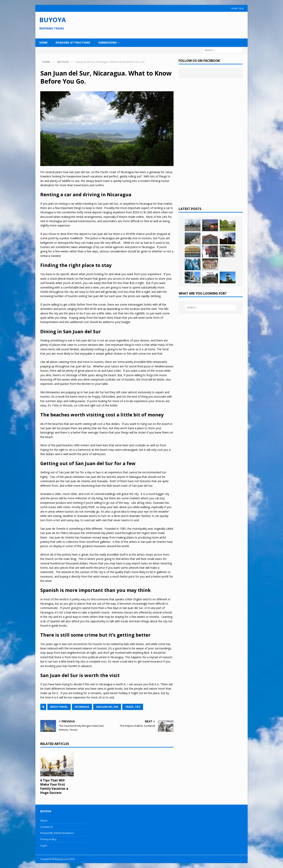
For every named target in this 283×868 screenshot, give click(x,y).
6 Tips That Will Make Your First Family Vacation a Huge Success (54, 786)
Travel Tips (133, 707)
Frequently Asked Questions (57, 833)
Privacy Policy (48, 839)
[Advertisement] (167, 25)
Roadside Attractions (73, 42)
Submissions (108, 42)
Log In (44, 845)
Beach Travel (59, 707)
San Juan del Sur (107, 707)
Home (43, 42)
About (44, 821)
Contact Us (47, 827)
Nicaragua (82, 707)
